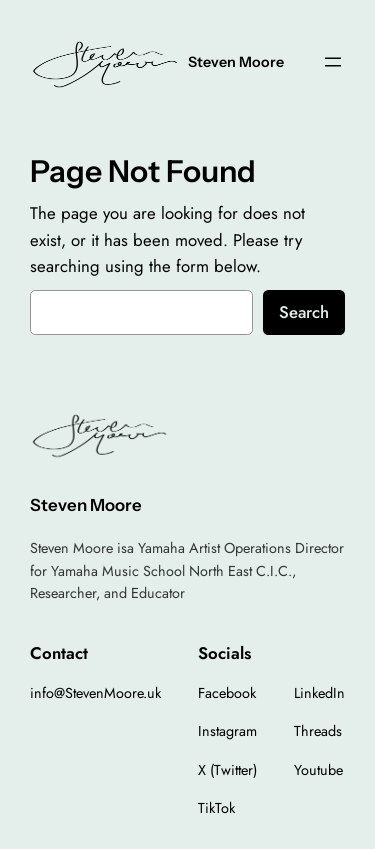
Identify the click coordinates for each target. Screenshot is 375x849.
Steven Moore (236, 62)
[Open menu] (333, 62)
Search (304, 312)
